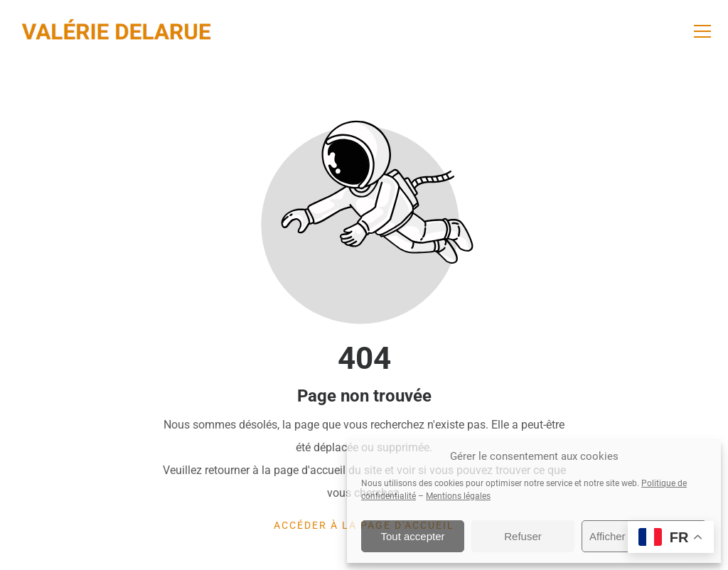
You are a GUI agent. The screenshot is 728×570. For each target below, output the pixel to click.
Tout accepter (412, 536)
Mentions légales (458, 496)
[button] (702, 31)
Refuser (523, 536)
